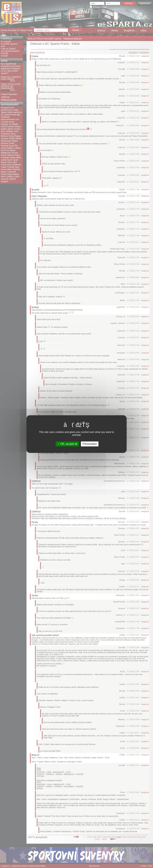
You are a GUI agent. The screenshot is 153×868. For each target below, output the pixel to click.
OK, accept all (67, 444)
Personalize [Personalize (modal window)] (90, 444)
